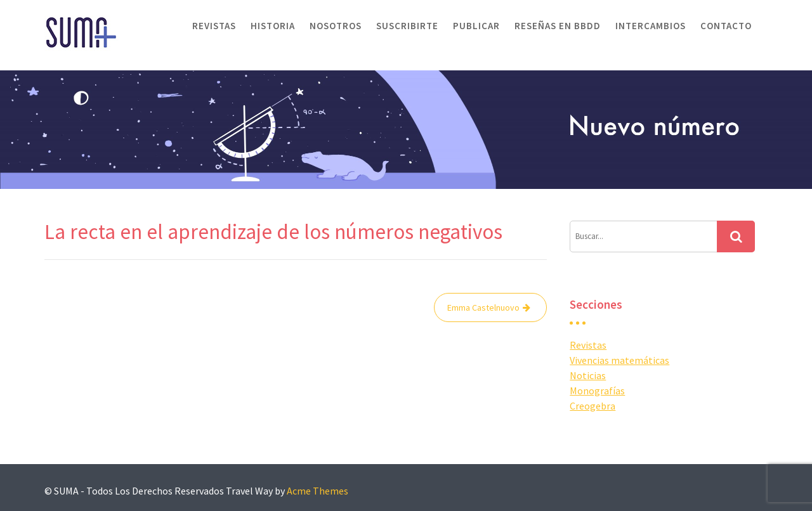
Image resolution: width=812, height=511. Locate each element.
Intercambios (651, 26)
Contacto (726, 26)
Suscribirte (407, 26)
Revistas (214, 26)
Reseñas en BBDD (558, 26)
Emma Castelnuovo (483, 307)
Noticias (588, 375)
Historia (273, 26)
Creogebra (593, 406)
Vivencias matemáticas (619, 360)
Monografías (597, 391)
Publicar (476, 26)
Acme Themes (318, 491)
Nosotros (336, 26)
